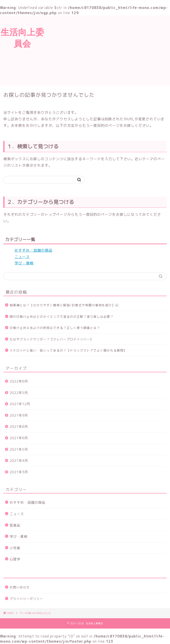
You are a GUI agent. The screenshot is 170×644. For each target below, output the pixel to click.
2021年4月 (19, 461)
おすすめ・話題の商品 (34, 250)
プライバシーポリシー (26, 599)
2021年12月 (20, 404)
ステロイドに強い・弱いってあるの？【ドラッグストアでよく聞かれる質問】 (68, 350)
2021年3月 (19, 472)
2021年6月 (19, 438)
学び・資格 (24, 263)
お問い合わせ (20, 587)
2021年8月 (19, 427)
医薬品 (15, 525)
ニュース (22, 257)
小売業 (15, 548)
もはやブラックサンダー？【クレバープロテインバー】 (51, 339)
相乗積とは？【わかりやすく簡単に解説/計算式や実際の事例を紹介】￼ (64, 305)
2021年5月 (19, 449)
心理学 (15, 559)
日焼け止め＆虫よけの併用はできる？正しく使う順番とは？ (55, 328)
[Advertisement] (107, 50)
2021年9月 (19, 415)
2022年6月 (19, 381)
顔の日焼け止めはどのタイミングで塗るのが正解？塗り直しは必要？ (62, 317)
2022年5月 (19, 393)
